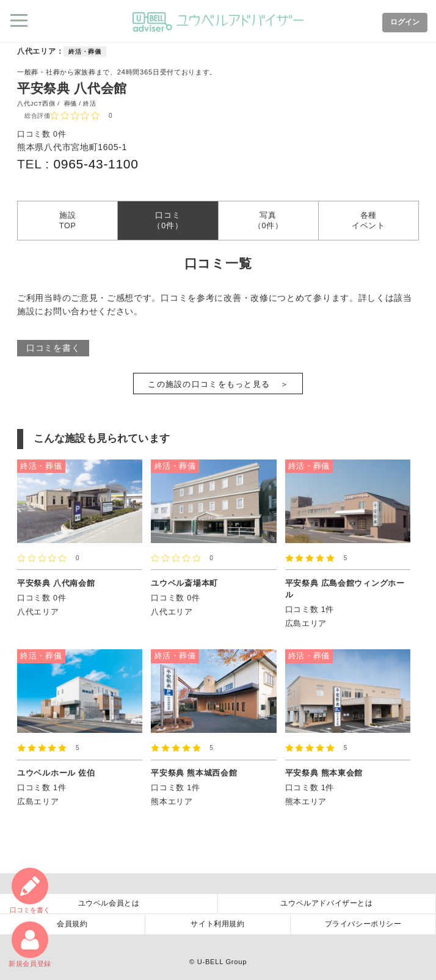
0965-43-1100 (96, 164)
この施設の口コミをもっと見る (209, 384)
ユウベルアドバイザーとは (326, 903)
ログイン (405, 22)
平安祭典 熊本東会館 (324, 773)
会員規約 (72, 924)
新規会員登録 (30, 944)
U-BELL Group (222, 962)
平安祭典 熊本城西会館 (194, 773)
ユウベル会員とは (109, 903)
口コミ (30, 891)
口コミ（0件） (168, 220)
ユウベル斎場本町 (184, 583)
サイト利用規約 (217, 924)
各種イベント (369, 220)
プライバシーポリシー (363, 924)
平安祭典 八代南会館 (56, 583)
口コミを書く (53, 348)
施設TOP (68, 220)
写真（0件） (268, 220)
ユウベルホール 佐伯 (56, 773)
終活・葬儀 (85, 52)
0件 (60, 134)
